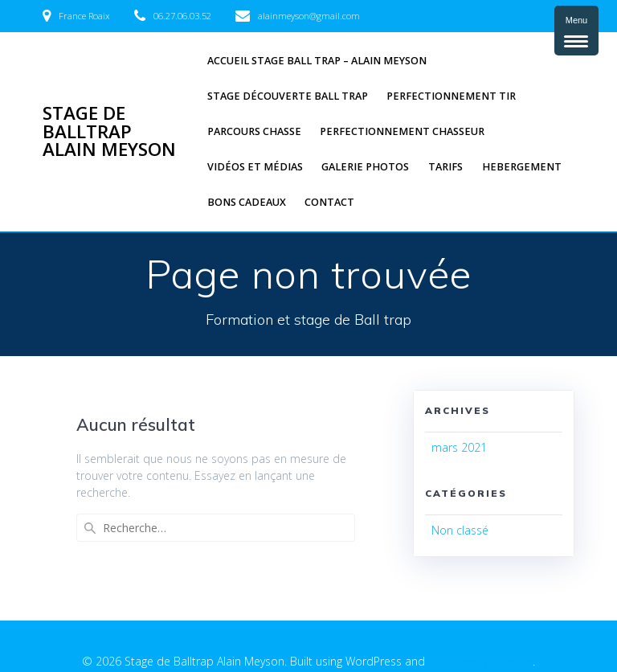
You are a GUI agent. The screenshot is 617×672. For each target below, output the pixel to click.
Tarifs (445, 167)
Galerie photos (365, 167)
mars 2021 (459, 447)
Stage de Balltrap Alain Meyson (109, 131)
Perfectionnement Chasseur (402, 131)
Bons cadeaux (247, 202)
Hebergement (522, 167)
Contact (329, 202)
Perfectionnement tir (451, 96)
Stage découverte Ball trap (288, 96)
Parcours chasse (254, 131)
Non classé (460, 530)
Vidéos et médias (255, 167)
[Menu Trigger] (576, 31)
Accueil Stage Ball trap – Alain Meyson (317, 61)
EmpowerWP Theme (480, 632)
